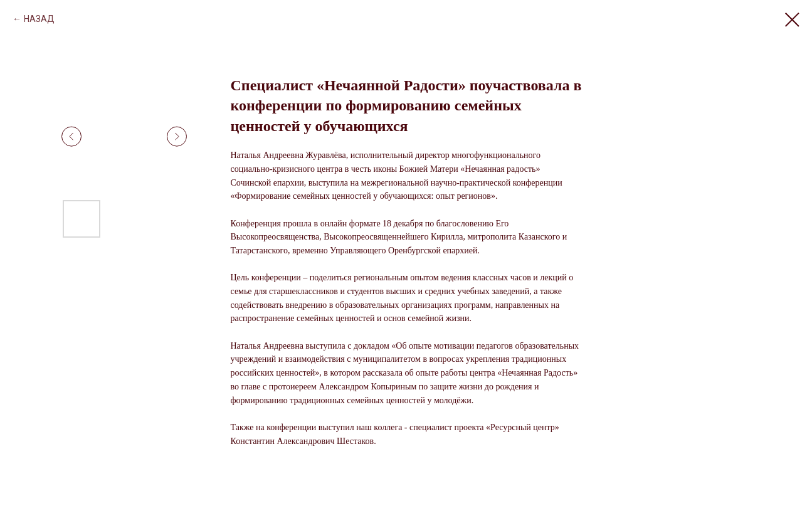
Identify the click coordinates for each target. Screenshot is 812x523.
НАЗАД (39, 19)
